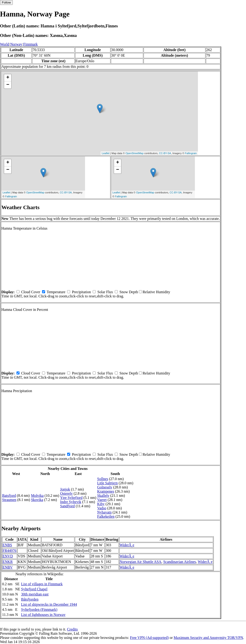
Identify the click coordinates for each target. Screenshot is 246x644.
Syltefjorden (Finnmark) (39, 610)
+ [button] (8, 78)
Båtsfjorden (30, 599)
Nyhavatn (104, 512)
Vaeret (102, 500)
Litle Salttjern (107, 483)
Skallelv (103, 496)
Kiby (101, 504)
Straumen (9, 500)
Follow (6, 2)
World (5, 44)
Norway (16, 44)
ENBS (7, 545)
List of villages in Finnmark (42, 584)
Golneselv (105, 487)
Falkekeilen (106, 516)
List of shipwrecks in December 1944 (49, 604)
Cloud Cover (31, 292)
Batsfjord (9, 496)
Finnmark (30, 44)
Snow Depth (129, 292)
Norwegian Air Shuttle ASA (141, 562)
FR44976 (10, 551)
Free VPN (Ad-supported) (149, 638)
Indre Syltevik (71, 502)
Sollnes (103, 479)
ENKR (8, 562)
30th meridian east (35, 594)
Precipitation (81, 292)
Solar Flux (105, 292)
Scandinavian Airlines (180, 562)
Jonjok (65, 489)
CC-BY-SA (165, 153)
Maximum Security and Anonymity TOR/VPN (208, 638)
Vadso (102, 508)
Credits (72, 629)
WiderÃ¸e (127, 545)
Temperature (56, 292)
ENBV (8, 567)
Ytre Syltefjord (71, 498)
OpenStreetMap (134, 153)
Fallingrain (191, 153)
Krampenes (106, 491)
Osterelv (66, 493)
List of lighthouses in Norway (43, 615)
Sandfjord (67, 506)
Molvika (37, 496)
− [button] (8, 85)
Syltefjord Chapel (34, 589)
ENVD (8, 556)
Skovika (37, 500)
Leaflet (106, 153)
